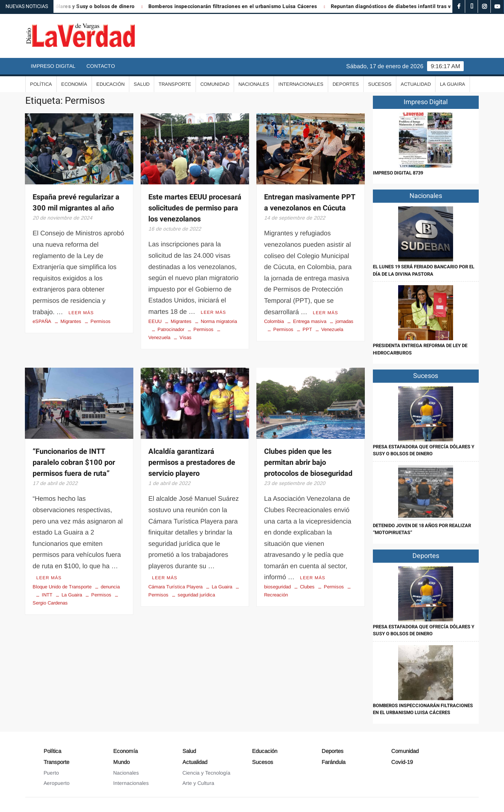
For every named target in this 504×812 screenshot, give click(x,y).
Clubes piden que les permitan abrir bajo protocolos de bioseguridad (308, 462)
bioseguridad (277, 587)
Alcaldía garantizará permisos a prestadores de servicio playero (192, 462)
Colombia (274, 321)
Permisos (101, 321)
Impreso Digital (53, 66)
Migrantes (71, 321)
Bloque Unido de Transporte (62, 587)
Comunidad (215, 84)
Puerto (51, 773)
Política (41, 84)
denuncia (110, 587)
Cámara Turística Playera (175, 587)
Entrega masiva (310, 321)
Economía (74, 84)
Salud (142, 84)
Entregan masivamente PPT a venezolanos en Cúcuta (310, 203)
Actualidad (416, 84)
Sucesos (380, 84)
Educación (110, 84)
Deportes (346, 84)
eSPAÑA (42, 321)
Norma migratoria (219, 321)
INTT (47, 595)
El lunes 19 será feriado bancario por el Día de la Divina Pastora (424, 270)
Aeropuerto (57, 783)
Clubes (307, 587)
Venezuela (332, 329)
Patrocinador (171, 329)
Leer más (81, 313)
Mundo (121, 762)
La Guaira (453, 84)
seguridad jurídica (196, 595)
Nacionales (254, 84)
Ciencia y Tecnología (206, 773)
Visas (186, 337)
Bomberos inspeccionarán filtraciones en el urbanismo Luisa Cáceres (238, 6)
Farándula (333, 762)
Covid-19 (402, 762)
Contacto (101, 66)
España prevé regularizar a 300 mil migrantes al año (76, 203)
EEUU (155, 321)
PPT (307, 329)
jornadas (344, 321)
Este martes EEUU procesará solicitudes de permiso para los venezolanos (195, 208)
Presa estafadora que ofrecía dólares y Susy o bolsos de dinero (424, 450)
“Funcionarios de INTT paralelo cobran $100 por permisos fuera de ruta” (74, 462)
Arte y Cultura (198, 783)
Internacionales (301, 84)
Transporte (175, 84)
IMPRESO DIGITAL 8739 (398, 173)
